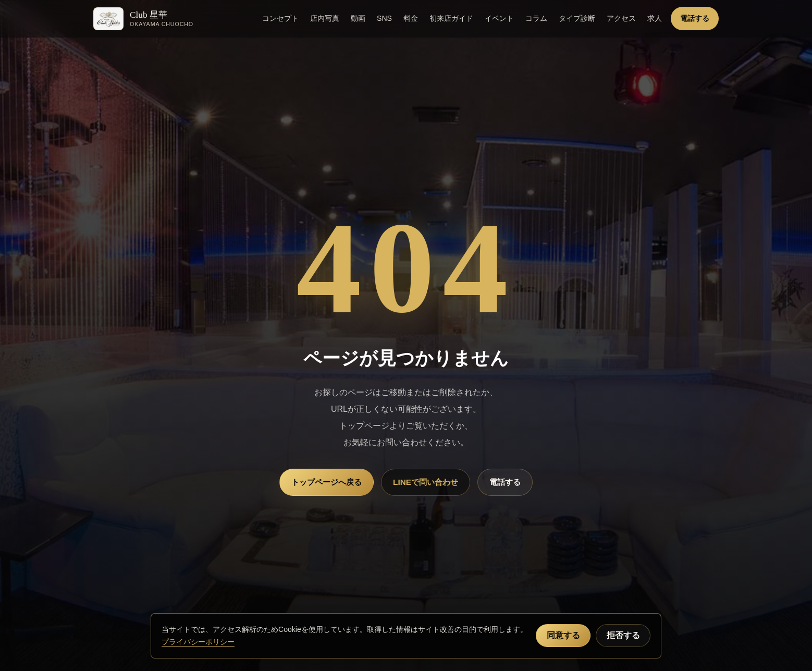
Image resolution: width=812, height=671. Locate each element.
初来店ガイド (451, 18)
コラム (536, 18)
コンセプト (280, 18)
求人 (655, 18)
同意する (563, 635)
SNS (384, 18)
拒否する (623, 635)
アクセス (621, 18)
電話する (695, 18)
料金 (411, 18)
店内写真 (325, 18)
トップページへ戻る (327, 482)
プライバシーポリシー (198, 642)
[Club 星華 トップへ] (143, 19)
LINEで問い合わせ (426, 482)
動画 (358, 18)
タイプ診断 (577, 18)
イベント (499, 18)
